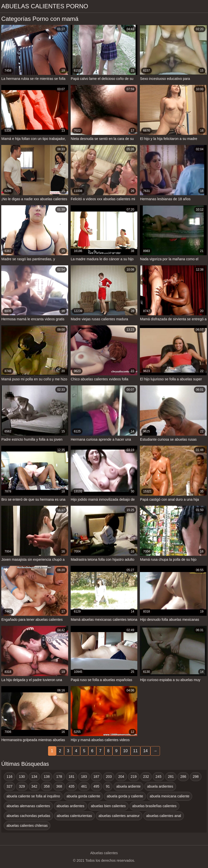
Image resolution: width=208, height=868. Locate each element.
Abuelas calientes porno (45, 6)
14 (145, 751)
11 (136, 751)
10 (126, 751)
